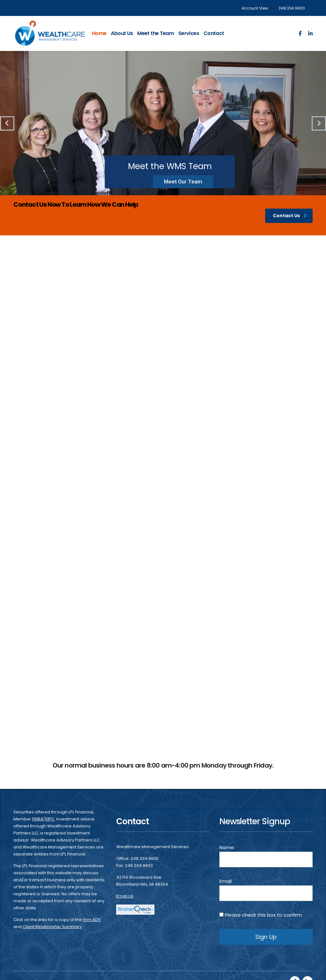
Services (189, 33)
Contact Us (290, 216)
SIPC (50, 819)
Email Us (125, 896)
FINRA (38, 819)
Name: (266, 856)
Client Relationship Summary (52, 927)
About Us (122, 33)
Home (99, 33)
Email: (266, 889)
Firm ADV (92, 920)
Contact (214, 33)
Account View (255, 8)
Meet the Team (156, 33)
